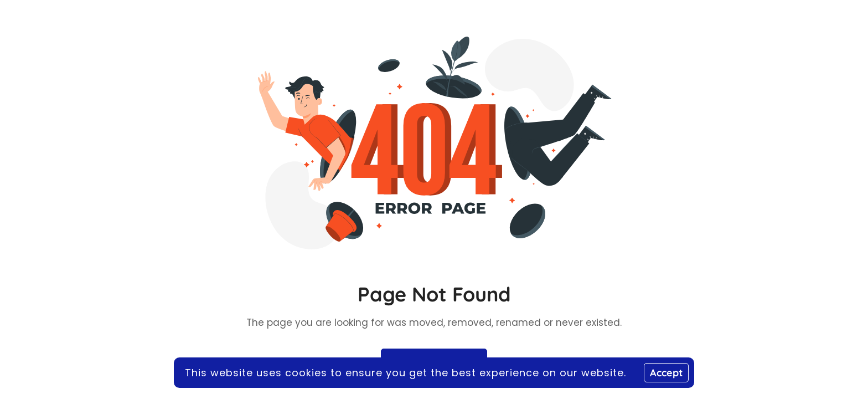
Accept (666, 373)
